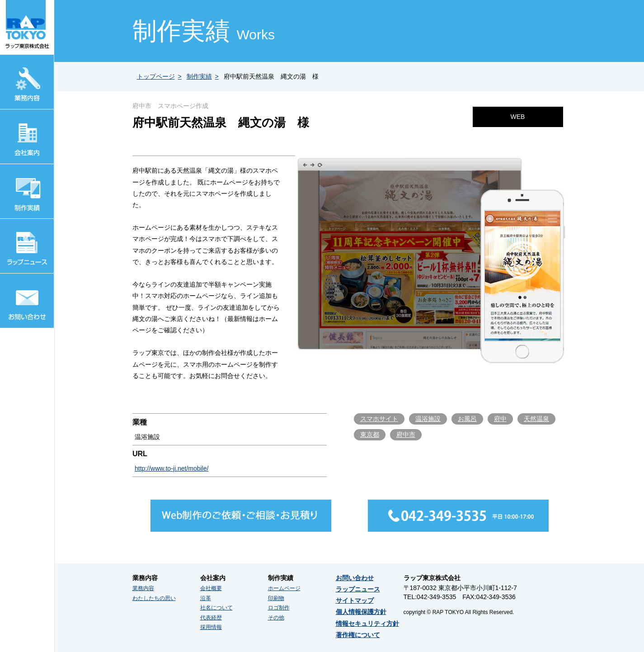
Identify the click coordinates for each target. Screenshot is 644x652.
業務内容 (143, 588)
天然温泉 (536, 419)
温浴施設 (428, 419)
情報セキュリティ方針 (367, 624)
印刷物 (276, 598)
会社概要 (211, 588)
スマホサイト (379, 419)
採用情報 (211, 627)
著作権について (358, 635)
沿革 (206, 598)
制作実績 (199, 76)
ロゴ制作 (279, 608)
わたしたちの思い (154, 598)
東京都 (370, 435)
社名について (216, 608)
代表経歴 (211, 618)
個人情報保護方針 (361, 612)
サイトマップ (355, 600)
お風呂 (467, 419)
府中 (500, 419)
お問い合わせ (355, 578)
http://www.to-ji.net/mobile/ (172, 468)
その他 (276, 618)
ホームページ (284, 588)
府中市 (406, 435)
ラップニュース (358, 589)
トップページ (156, 76)
